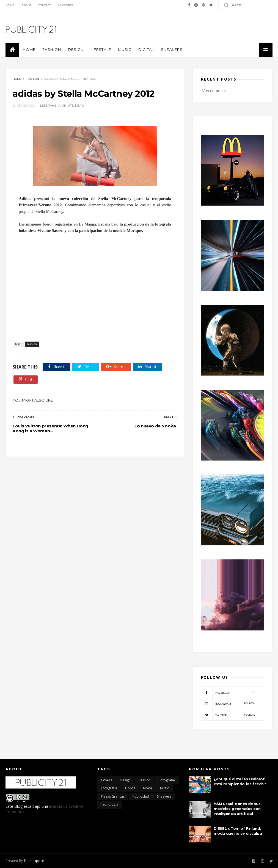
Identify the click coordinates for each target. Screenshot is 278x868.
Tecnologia (110, 804)
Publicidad (141, 796)
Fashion (52, 50)
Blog (18, 806)
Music (125, 50)
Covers (106, 780)
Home (10, 5)
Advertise (66, 5)
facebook (228, 692)
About (26, 5)
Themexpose (34, 861)
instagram (228, 704)
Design (76, 50)
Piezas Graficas (113, 796)
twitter (228, 715)
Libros (130, 788)
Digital (146, 50)
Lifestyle (101, 50)
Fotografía (109, 788)
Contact (44, 5)
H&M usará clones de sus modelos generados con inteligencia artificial (237, 809)
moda (148, 788)
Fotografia (167, 780)
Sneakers (172, 50)
